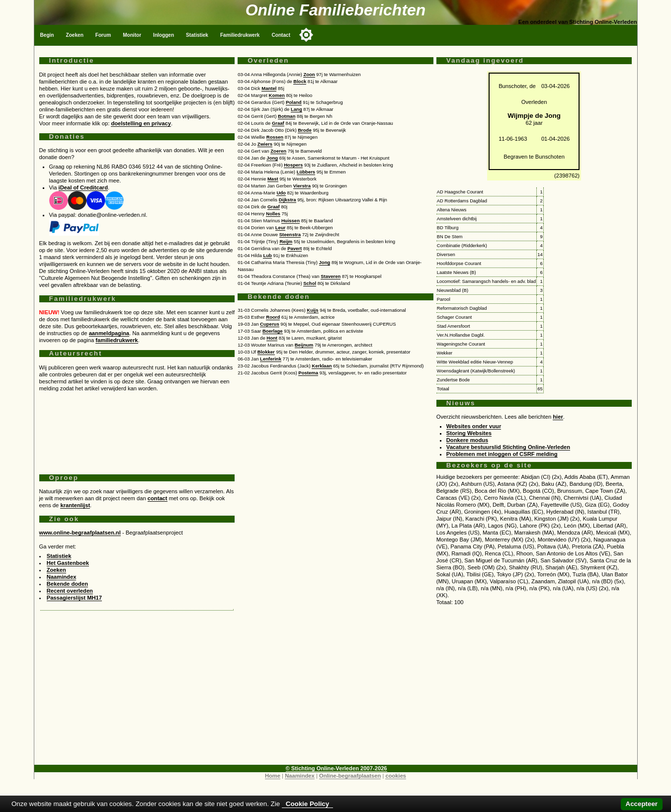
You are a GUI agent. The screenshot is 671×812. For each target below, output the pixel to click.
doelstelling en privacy (141, 123)
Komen (277, 95)
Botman (287, 116)
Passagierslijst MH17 (74, 598)
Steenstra (290, 234)
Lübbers (306, 172)
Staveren (331, 276)
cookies (396, 776)
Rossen (275, 137)
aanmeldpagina (109, 333)
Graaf (278, 123)
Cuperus (270, 324)
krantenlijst (75, 505)
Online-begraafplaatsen (350, 776)
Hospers (293, 165)
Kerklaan (322, 366)
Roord (273, 317)
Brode (305, 130)
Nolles (273, 214)
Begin (47, 35)
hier (558, 417)
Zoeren (278, 151)
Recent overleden (70, 591)
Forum (103, 35)
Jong (272, 158)
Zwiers (265, 144)
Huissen (291, 221)
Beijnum (304, 345)
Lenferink (271, 359)
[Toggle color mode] (306, 35)
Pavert (294, 248)
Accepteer (642, 804)
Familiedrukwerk (240, 35)
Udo (281, 193)
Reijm (286, 241)
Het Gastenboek (68, 563)
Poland (294, 102)
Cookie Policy (307, 804)
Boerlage (273, 331)
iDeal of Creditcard (83, 187)
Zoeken (75, 35)
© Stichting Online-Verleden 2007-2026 (336, 768)
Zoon (309, 74)
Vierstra (302, 186)
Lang (296, 109)
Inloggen (164, 35)
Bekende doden (67, 584)
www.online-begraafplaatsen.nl (80, 533)
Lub (267, 255)
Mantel (269, 88)
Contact (281, 35)
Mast (273, 179)
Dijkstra (288, 200)
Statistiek (197, 35)
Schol (310, 283)
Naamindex (62, 577)
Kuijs (312, 310)
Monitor (132, 35)
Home (273, 776)
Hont (272, 338)
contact (158, 498)
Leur (281, 227)
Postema (308, 373)
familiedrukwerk (117, 340)
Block (300, 81)
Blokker (266, 352)
